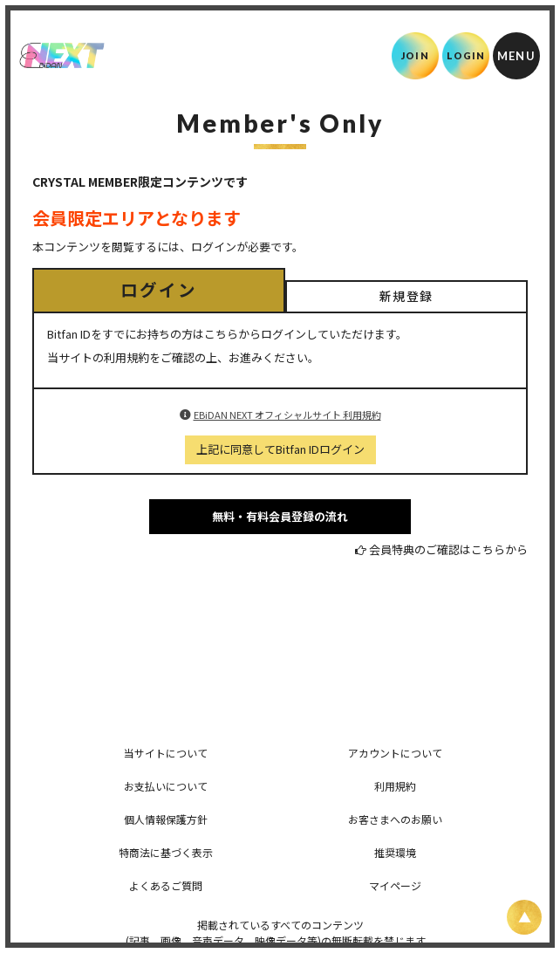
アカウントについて (395, 753)
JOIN (415, 55)
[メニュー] (516, 56)
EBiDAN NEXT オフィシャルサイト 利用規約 (287, 415)
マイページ (395, 885)
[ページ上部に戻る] (524, 917)
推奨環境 (395, 852)
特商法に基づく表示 (166, 852)
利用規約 (395, 786)
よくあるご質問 (166, 885)
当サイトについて (166, 753)
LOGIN (466, 55)
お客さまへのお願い (395, 819)
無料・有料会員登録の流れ (280, 516)
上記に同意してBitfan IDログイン (280, 449)
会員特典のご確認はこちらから (448, 549)
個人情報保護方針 (166, 819)
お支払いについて (166, 786)
